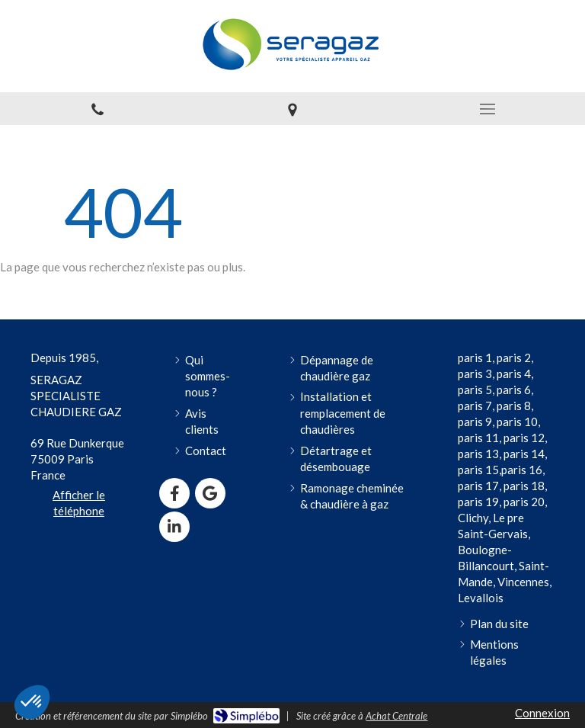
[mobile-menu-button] (487, 109)
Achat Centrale (396, 716)
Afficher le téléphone (79, 503)
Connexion (542, 713)
